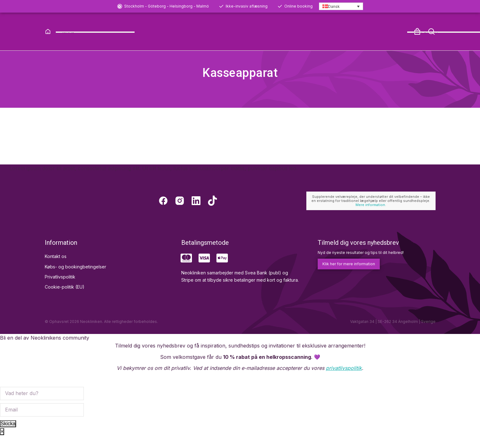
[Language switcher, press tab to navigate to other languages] (341, 6)
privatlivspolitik (344, 380)
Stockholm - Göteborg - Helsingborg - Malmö (167, 6)
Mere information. (371, 217)
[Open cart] (417, 32)
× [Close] (2, 444)
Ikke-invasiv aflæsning (247, 6)
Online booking (298, 6)
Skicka (8, 436)
